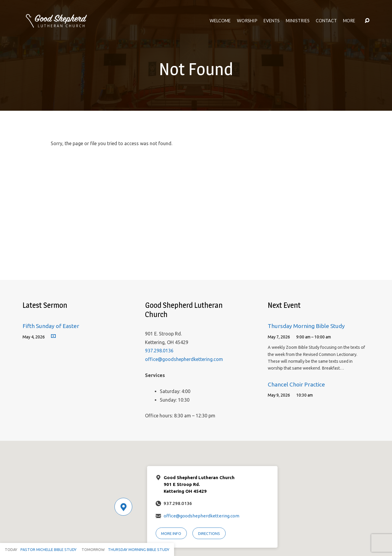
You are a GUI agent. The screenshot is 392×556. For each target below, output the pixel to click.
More (349, 21)
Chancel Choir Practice (296, 384)
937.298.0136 (159, 351)
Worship (247, 21)
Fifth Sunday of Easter (51, 326)
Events (272, 21)
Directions (209, 533)
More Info (171, 533)
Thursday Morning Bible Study (306, 326)
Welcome (220, 21)
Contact (326, 21)
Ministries (298, 21)
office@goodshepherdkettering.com (184, 359)
